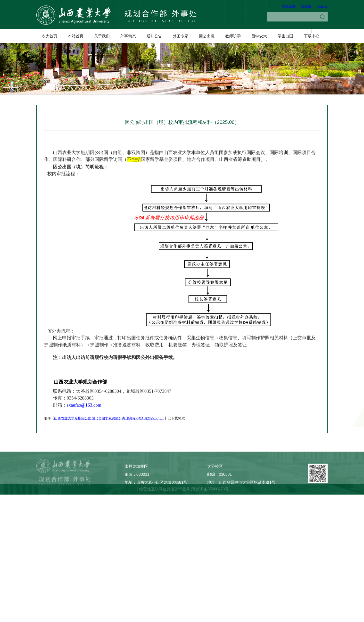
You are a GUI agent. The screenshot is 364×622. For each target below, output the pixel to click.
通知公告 (154, 36)
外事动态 (128, 36)
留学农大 (259, 36)
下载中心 (312, 36)
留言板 (306, 8)
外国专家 (181, 36)
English (322, 8)
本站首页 (76, 36)
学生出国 (285, 36)
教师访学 (233, 36)
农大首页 (50, 36)
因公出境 (207, 36)
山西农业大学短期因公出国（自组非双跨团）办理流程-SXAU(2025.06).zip (109, 443)
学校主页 (289, 8)
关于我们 (102, 36)
